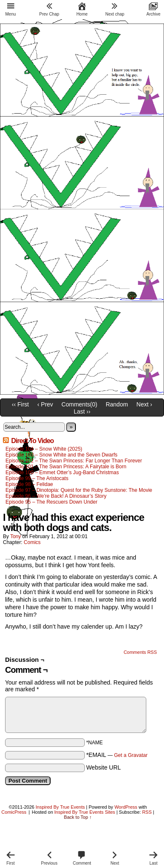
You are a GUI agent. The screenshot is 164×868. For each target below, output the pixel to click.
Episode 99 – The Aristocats (37, 478)
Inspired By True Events (60, 807)
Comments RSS (140, 652)
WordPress (126, 807)
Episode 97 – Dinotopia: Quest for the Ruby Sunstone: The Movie (79, 490)
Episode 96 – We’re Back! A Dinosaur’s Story (56, 496)
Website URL (103, 767)
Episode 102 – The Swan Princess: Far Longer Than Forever (74, 461)
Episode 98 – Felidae (29, 484)
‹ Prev (45, 404)
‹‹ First (20, 404)
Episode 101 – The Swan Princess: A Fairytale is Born (66, 467)
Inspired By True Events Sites (85, 812)
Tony (15, 536)
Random (117, 404)
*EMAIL (117, 755)
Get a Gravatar (131, 755)
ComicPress (14, 812)
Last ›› (82, 411)
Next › (144, 404)
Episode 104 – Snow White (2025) (44, 449)
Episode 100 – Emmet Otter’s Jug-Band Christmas (62, 472)
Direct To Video (32, 441)
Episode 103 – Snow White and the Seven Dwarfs (62, 455)
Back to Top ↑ (78, 817)
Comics (32, 542)
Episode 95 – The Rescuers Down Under (51, 502)
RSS (147, 812)
